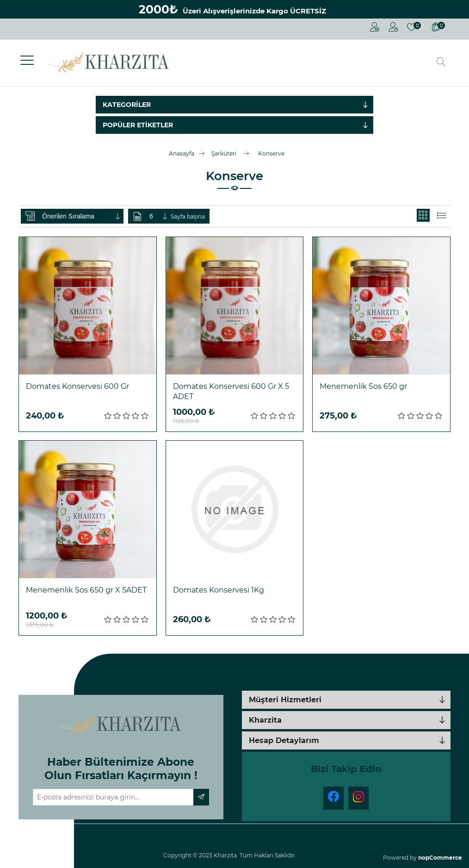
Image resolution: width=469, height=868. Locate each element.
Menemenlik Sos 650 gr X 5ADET (86, 590)
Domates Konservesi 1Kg (219, 590)
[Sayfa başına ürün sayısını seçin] (159, 216)
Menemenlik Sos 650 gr (363, 386)
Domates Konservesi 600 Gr (77, 386)
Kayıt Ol (375, 27)
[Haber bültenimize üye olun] (114, 797)
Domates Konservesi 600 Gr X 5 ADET (231, 391)
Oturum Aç (393, 27)
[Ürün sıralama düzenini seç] (82, 216)
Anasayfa (182, 153)
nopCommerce (440, 858)
